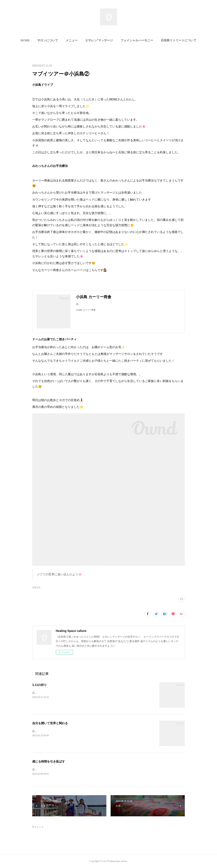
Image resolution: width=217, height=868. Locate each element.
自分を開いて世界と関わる (50, 723)
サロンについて (48, 40)
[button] (25, 40)
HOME (25, 40)
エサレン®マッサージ (99, 40)
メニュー (72, 40)
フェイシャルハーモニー (137, 40)
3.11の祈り (40, 685)
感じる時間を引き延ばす (49, 761)
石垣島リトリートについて (179, 40)
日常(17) (36, 588)
